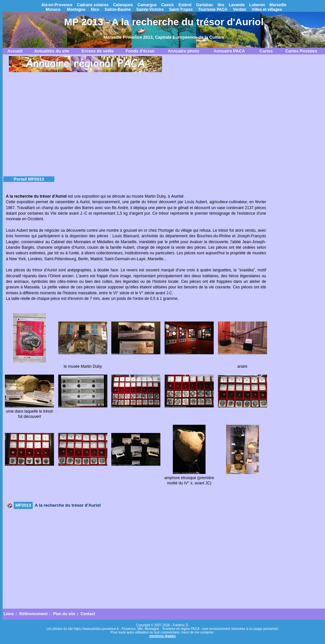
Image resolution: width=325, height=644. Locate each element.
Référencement (34, 614)
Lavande (237, 5)
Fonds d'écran (140, 51)
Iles (221, 5)
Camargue (147, 5)
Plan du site (64, 614)
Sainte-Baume (118, 10)
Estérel (185, 5)
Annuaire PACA (229, 51)
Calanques (123, 5)
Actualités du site (52, 51)
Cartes (266, 51)
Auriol (177, 196)
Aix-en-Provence (57, 5)
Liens (9, 614)
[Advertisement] (164, 123)
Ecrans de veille (98, 51)
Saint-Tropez (181, 10)
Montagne (76, 10)
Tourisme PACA (213, 10)
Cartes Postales (301, 51)
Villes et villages (267, 10)
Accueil (15, 51)
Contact (88, 614)
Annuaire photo (183, 51)
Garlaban (205, 5)
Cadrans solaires (93, 5)
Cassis (168, 5)
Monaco (53, 10)
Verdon (240, 10)
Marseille (278, 5)
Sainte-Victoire (150, 10)
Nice (95, 10)
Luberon (257, 5)
